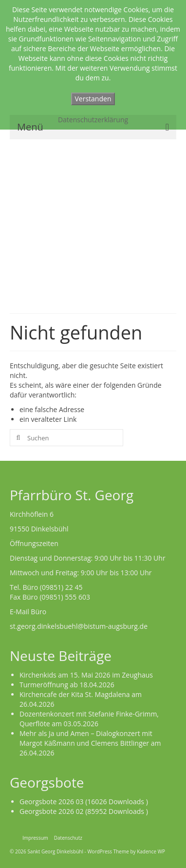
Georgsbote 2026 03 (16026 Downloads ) (84, 802)
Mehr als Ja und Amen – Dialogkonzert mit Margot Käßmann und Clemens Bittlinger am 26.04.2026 (90, 743)
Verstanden (93, 99)
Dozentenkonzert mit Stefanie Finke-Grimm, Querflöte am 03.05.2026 (89, 719)
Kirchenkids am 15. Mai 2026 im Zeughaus (86, 675)
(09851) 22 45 (61, 587)
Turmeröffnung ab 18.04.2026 (67, 685)
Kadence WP (151, 851)
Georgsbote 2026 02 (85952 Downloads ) (84, 811)
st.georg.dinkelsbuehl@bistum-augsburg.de (79, 626)
